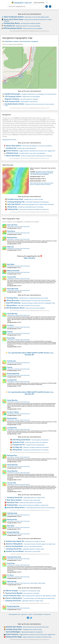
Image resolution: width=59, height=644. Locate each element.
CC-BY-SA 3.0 (12, 140)
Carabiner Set (11, 148)
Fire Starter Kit (9, 26)
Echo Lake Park (12, 225)
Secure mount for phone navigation (33, 28)
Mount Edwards (12, 465)
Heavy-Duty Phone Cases (14, 19)
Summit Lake (12, 361)
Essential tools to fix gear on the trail (35, 541)
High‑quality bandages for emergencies (32, 632)
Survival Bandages (13, 632)
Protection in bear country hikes (32, 500)
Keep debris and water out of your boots (29, 306)
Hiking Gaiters (12, 305)
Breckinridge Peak (13, 374)
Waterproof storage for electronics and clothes (36, 447)
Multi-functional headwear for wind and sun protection (37, 146)
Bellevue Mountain (13, 271)
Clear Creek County (25, 227)
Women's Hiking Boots (14, 544)
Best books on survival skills (33, 551)
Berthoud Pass (12, 237)
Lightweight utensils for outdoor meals (34, 498)
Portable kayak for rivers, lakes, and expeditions (32, 153)
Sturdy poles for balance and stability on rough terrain (34, 209)
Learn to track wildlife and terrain (33, 546)
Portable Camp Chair (15, 199)
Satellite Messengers (13, 94)
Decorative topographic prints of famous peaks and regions (38, 204)
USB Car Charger (12, 591)
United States (11, 227)
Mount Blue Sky (12, 314)
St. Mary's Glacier (13, 412)
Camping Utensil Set (15, 497)
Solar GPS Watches (13, 303)
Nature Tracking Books (15, 546)
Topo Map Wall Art (14, 204)
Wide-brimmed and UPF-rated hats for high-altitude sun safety (39, 596)
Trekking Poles (13, 209)
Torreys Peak (12, 277)
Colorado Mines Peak (14, 557)
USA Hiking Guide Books (21, 440)
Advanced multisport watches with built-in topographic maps (38, 303)
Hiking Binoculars (13, 300)
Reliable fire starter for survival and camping (28, 26)
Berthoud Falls (12, 520)
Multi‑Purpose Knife (12, 101)
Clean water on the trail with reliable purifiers (37, 17)
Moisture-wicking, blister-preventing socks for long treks (37, 156)
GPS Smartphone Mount (13, 28)
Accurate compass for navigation (29, 99)
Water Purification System (14, 17)
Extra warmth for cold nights (31, 593)
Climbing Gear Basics (12, 23)
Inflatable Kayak (12, 153)
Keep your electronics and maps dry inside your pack (37, 637)
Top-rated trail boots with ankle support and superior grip (40, 544)
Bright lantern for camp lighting (31, 97)
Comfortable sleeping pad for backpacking (37, 202)
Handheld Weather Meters (15, 104)
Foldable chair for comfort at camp (34, 199)
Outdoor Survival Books (15, 551)
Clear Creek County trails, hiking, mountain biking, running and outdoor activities (42, 184)
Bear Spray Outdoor (14, 500)
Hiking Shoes (12, 207)
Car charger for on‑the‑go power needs (30, 591)
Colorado (17, 227)
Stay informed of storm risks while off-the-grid (36, 627)
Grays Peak (11, 338)
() (42, 173)
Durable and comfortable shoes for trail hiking (31, 207)
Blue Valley (11, 264)
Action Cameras (12, 151)
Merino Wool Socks (13, 156)
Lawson (10, 367)
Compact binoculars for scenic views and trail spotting (35, 301)
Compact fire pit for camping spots (35, 445)
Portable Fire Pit (19, 445)
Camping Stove (12, 298)
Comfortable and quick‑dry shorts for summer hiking (40, 508)
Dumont (10, 332)
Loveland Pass (12, 380)
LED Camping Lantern (13, 96)
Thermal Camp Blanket (14, 593)
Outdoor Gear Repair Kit (15, 541)
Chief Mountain (12, 513)
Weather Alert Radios (14, 627)
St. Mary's (11, 325)
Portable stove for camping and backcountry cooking (33, 298)
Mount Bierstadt (13, 289)
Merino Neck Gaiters (14, 146)
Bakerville (10, 247)
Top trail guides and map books (40, 440)
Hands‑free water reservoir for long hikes (36, 442)
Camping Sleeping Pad (16, 202)
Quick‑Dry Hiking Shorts (16, 507)
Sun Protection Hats (13, 596)
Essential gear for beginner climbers (31, 23)
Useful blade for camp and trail (29, 102)
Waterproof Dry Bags (14, 637)
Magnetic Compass (12, 99)
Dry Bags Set (17, 447)
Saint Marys (11, 231)
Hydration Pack (18, 442)
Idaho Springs (12, 581)
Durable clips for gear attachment (27, 148)
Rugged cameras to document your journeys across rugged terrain (37, 151)
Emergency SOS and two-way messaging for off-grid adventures (39, 94)
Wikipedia (5, 140)
